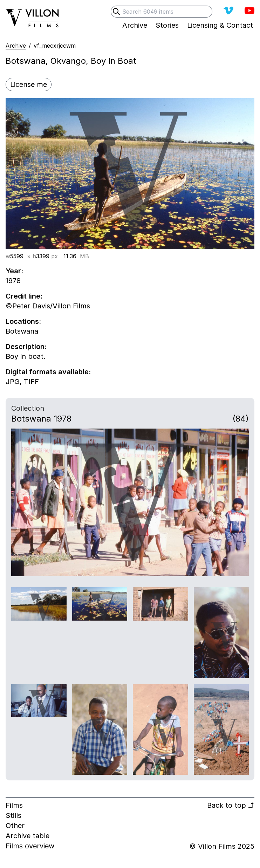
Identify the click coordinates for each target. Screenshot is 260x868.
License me (29, 84)
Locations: (23, 321)
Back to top (231, 805)
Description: (26, 347)
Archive (16, 46)
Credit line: (24, 296)
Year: (14, 271)
